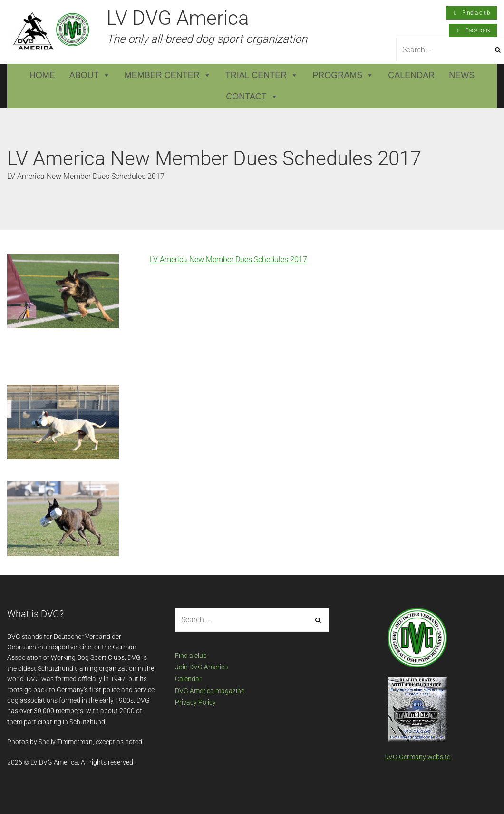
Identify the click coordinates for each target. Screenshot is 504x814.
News (462, 75)
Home (42, 75)
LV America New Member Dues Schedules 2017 (228, 260)
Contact (252, 97)
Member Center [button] (168, 75)
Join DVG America (202, 667)
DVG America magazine (210, 691)
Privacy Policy (195, 702)
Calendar (411, 75)
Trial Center (262, 75)
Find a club (191, 656)
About (90, 75)
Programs (343, 75)
